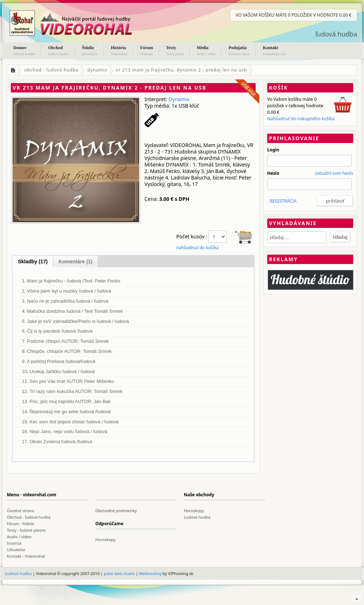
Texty (175, 51)
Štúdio (90, 51)
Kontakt (274, 51)
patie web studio (120, 573)
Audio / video (19, 537)
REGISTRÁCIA (283, 201)
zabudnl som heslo (334, 173)
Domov (24, 51)
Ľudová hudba (197, 517)
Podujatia (239, 51)
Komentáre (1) (75, 262)
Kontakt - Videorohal (26, 556)
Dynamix (179, 99)
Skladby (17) (32, 262)
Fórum (146, 51)
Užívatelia (16, 550)
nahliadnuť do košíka (198, 248)
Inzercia (14, 543)
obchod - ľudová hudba (51, 70)
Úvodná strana (21, 511)
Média (206, 51)
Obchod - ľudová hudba (29, 517)
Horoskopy (194, 511)
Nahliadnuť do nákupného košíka (301, 119)
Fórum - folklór (21, 524)
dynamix (97, 70)
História (119, 51)
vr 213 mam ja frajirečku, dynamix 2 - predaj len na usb (181, 70)
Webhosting (150, 573)
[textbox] (297, 237)
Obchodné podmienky (116, 511)
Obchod (58, 51)
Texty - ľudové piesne (26, 530)
